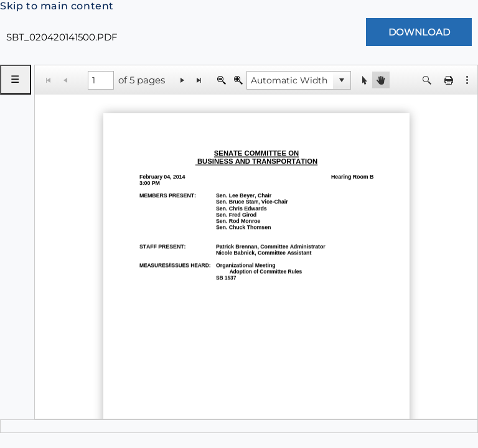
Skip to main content (57, 6)
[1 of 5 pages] (101, 80)
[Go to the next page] (183, 80)
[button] (467, 80)
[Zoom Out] (221, 80)
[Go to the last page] (199, 80)
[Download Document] (419, 32)
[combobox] (290, 80)
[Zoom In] (238, 80)
